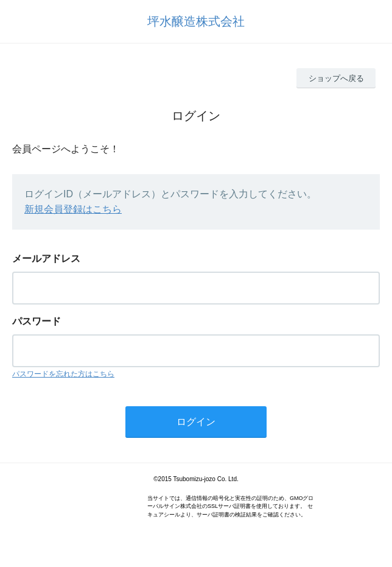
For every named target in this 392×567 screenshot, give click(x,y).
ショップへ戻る (336, 78)
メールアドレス (46, 259)
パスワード (37, 321)
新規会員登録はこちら (73, 209)
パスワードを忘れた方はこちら (63, 374)
